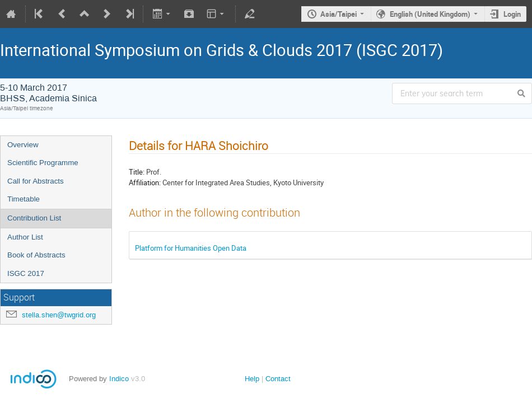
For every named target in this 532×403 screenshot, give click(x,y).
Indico (119, 379)
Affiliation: (145, 182)
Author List (25, 237)
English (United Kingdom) (430, 14)
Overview (23, 145)
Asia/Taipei (339, 14)
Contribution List (34, 218)
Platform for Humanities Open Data (191, 248)
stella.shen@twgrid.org (59, 315)
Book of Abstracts (36, 255)
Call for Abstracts (36, 181)
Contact (278, 379)
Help (252, 379)
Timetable (24, 199)
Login (512, 14)
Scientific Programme (43, 163)
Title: (137, 172)
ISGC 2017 (26, 273)
